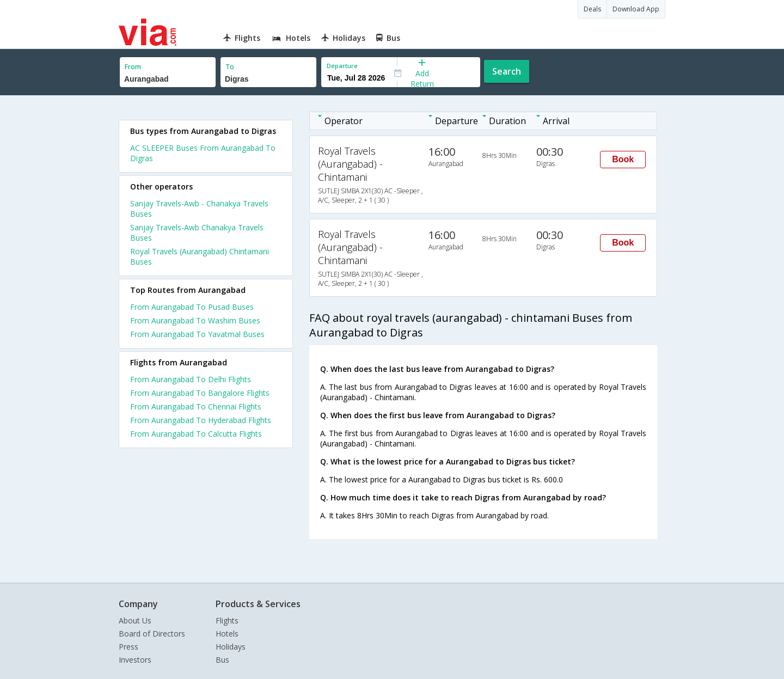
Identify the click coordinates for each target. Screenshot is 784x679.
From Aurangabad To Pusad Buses (192, 307)
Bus (222, 660)
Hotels (227, 634)
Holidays (231, 647)
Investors (135, 660)
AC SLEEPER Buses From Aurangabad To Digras (203, 153)
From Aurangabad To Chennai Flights (196, 406)
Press (128, 647)
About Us (135, 620)
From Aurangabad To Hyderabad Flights (201, 420)
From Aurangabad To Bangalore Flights (200, 393)
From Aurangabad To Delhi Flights (191, 379)
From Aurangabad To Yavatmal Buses (197, 334)
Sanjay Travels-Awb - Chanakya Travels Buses (199, 209)
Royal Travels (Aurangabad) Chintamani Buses (200, 256)
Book (623, 159)
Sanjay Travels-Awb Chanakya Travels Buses (197, 233)
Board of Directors (152, 634)
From (133, 67)
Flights (227, 620)
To (230, 67)
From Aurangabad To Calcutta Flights (196, 434)
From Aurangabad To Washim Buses (195, 320)
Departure (342, 66)
